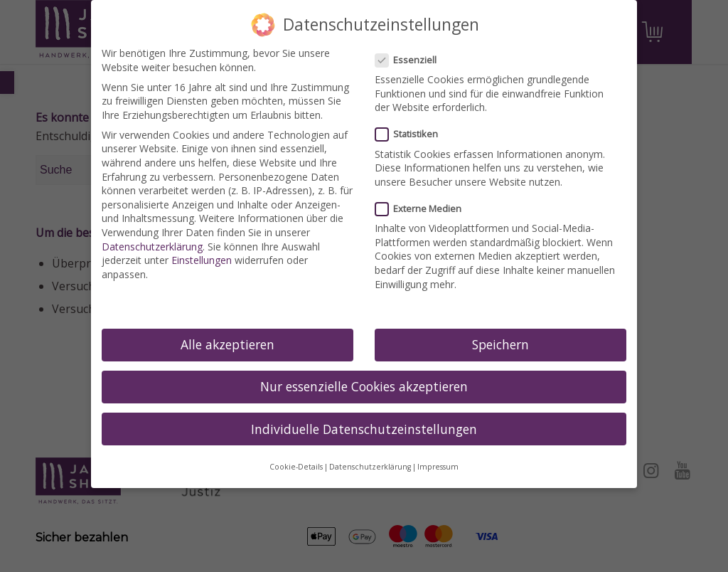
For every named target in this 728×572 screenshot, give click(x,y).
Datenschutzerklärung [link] (152, 247)
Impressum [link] (438, 467)
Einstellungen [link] (202, 260)
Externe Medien (424, 209)
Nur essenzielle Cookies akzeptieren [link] (364, 386)
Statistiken (412, 134)
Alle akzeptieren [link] (227, 344)
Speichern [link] (500, 344)
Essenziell (412, 60)
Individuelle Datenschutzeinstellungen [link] (364, 429)
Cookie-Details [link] (296, 467)
